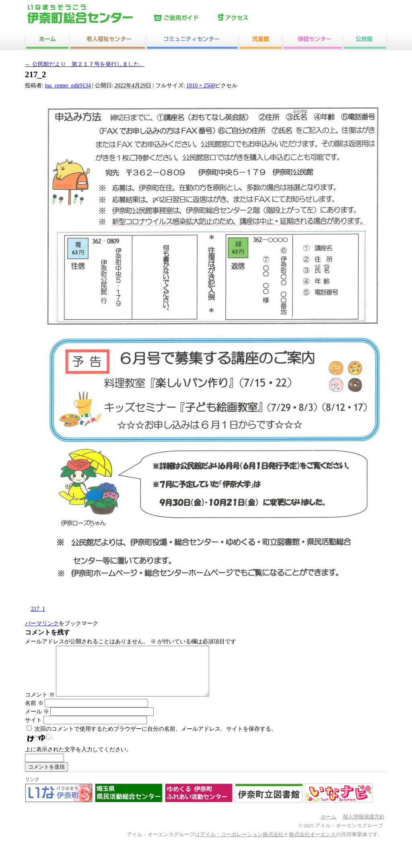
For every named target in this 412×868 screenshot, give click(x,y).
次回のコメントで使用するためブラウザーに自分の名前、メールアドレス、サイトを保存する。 (156, 739)
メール (37, 721)
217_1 (38, 609)
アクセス (248, 18)
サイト (33, 730)
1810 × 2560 (201, 86)
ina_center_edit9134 (68, 86)
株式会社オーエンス (312, 844)
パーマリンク (42, 623)
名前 (34, 713)
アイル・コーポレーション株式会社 (242, 844)
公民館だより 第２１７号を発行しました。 (85, 64)
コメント (40, 704)
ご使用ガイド (184, 18)
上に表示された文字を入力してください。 (78, 759)
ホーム (329, 827)
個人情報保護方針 (364, 827)
